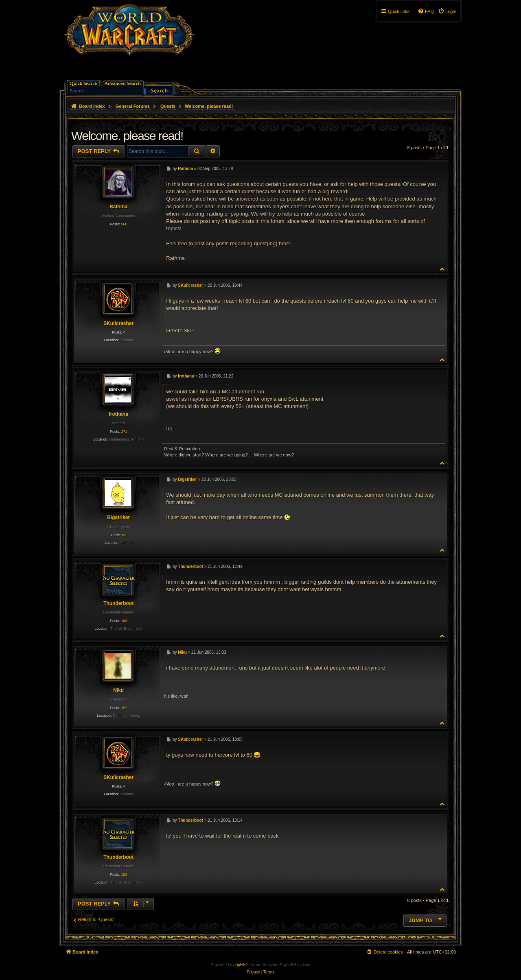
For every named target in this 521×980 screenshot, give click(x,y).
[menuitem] (447, 11)
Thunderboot (118, 603)
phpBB (239, 965)
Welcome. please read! (209, 106)
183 (124, 621)
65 (124, 535)
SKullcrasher (118, 323)
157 (124, 708)
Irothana (118, 414)
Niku (118, 690)
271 (124, 432)
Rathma (118, 207)
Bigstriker (118, 517)
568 (124, 224)
